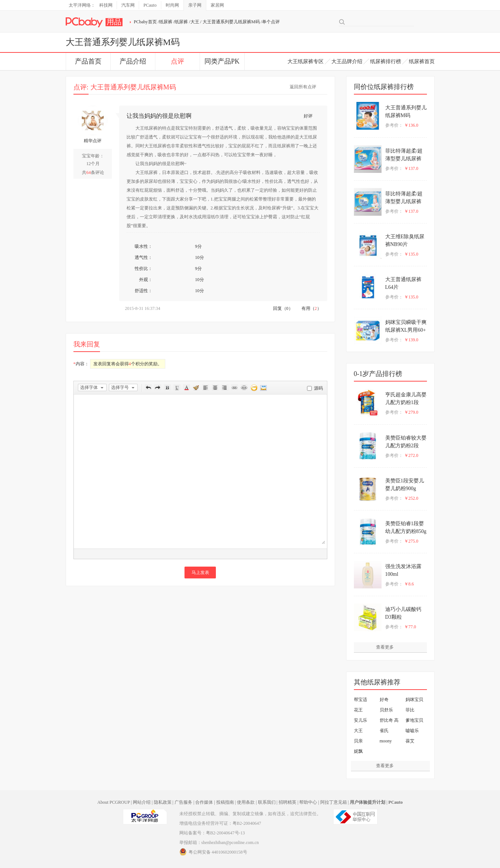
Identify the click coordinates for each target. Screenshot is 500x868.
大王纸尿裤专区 (306, 61)
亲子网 (195, 5)
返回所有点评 (303, 87)
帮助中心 (308, 802)
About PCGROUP (114, 802)
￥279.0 (411, 412)
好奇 (384, 700)
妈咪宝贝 (414, 700)
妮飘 (358, 751)
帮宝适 (361, 700)
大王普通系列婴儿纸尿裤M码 (231, 22)
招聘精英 (287, 802)
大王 (195, 22)
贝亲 (358, 741)
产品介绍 (133, 61)
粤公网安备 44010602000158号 (213, 852)
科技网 (106, 5)
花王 (358, 710)
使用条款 (246, 802)
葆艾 (410, 741)
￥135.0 (411, 254)
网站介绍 (142, 802)
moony (386, 741)
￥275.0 (411, 541)
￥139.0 (411, 340)
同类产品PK (222, 61)
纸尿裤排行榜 (386, 61)
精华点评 (93, 141)
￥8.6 (409, 584)
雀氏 (384, 731)
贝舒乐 (386, 710)
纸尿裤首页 (422, 61)
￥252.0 (411, 498)
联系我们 (267, 802)
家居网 (217, 5)
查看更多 (385, 647)
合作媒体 (204, 802)
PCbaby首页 (145, 22)
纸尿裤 (166, 22)
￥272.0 (411, 455)
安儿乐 (361, 720)
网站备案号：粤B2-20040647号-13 (212, 833)
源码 (318, 388)
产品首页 (88, 61)
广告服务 (183, 802)
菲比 (410, 710)
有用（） (311, 308)
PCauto (150, 5)
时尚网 (172, 5)
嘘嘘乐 (412, 731)
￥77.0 (410, 627)
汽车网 (128, 5)
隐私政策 (163, 802)
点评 (177, 61)
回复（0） (283, 308)
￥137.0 (411, 168)
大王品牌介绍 (347, 61)
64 (89, 172)
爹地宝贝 (414, 720)
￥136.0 (411, 125)
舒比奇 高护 (389, 722)
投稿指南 (225, 802)
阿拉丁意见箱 (334, 802)
